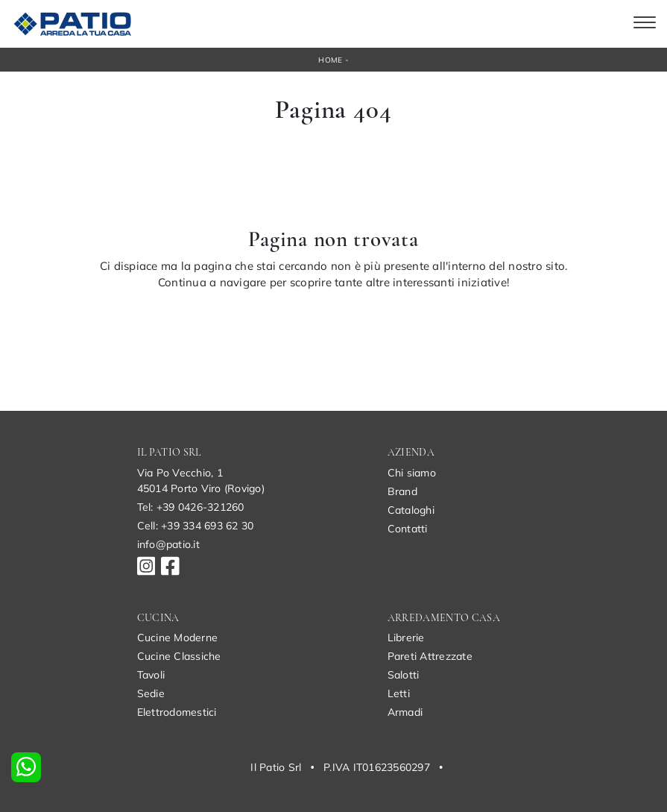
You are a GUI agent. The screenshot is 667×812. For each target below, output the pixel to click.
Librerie (406, 638)
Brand (402, 491)
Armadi (405, 712)
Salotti (404, 675)
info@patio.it (168, 544)
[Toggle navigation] (645, 24)
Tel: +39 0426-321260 (191, 507)
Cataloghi (411, 510)
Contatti (408, 529)
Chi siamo (412, 473)
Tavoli (151, 675)
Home (330, 60)
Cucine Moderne (178, 638)
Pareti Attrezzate (430, 656)
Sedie (151, 693)
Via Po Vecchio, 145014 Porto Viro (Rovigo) (201, 481)
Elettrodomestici (177, 712)
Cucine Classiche (179, 656)
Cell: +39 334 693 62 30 (196, 526)
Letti (399, 693)
